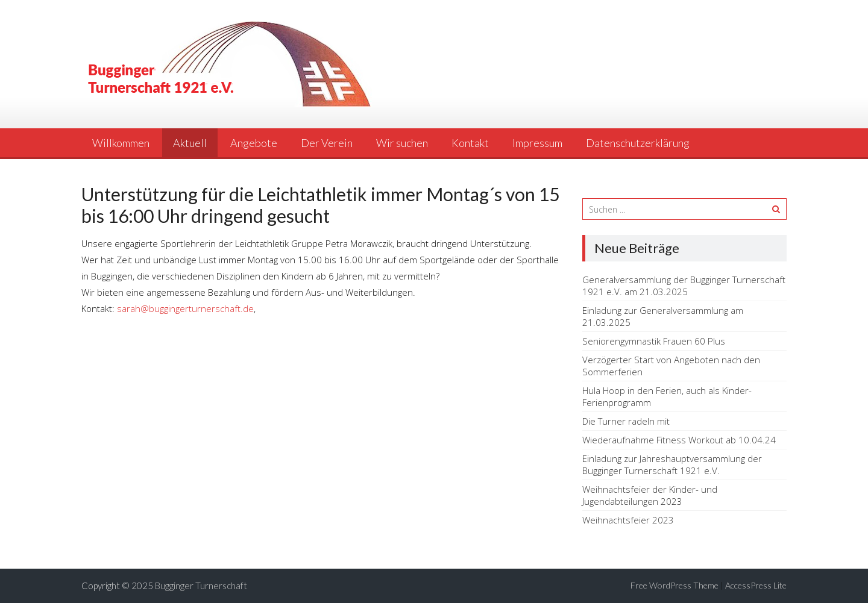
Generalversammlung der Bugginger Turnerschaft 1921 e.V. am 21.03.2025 (684, 286)
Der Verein (327, 143)
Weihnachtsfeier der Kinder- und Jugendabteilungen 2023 (650, 495)
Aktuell (190, 143)
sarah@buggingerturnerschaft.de (185, 308)
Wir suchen (402, 143)
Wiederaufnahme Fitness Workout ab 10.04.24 (679, 440)
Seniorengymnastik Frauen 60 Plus (654, 341)
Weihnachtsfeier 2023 (628, 520)
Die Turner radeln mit (626, 421)
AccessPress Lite (756, 585)
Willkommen (121, 143)
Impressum (537, 143)
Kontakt (470, 143)
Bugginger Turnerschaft (201, 586)
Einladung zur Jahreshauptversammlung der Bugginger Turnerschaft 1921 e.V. (672, 464)
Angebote (254, 143)
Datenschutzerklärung (638, 143)
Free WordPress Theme (675, 585)
